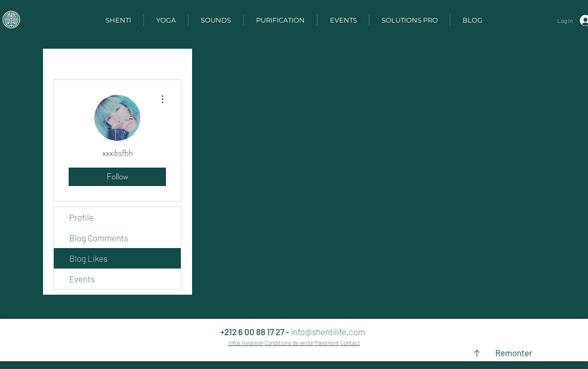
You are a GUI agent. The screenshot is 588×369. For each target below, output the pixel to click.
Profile (81, 217)
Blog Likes (88, 258)
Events (82, 279)
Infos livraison (246, 342)
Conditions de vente (289, 342)
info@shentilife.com (328, 332)
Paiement (327, 342)
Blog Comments (99, 238)
